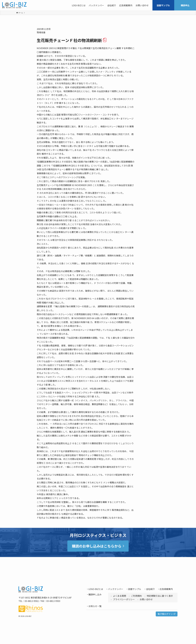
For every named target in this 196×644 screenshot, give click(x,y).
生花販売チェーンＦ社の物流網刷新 (72, 40)
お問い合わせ (146, 599)
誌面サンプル (135, 589)
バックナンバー (116, 589)
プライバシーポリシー (124, 599)
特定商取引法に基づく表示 (160, 596)
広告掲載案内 (166, 589)
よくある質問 (120, 596)
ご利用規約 (136, 596)
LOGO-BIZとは (96, 589)
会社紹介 (150, 589)
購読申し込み (95, 594)
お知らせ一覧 (95, 606)
